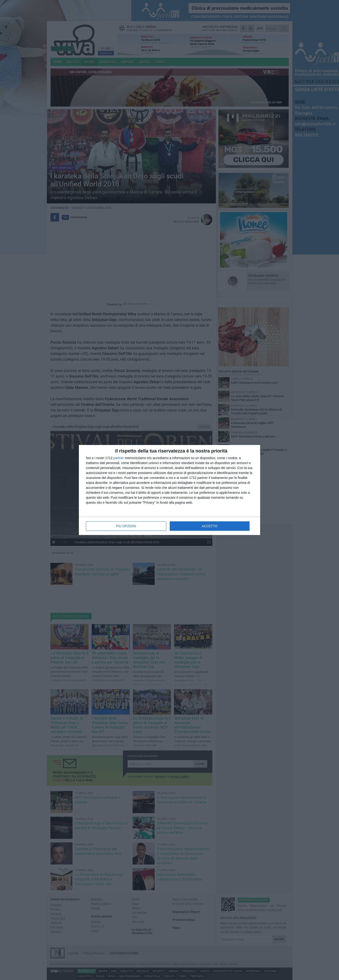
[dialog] (169, 490)
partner (119, 458)
